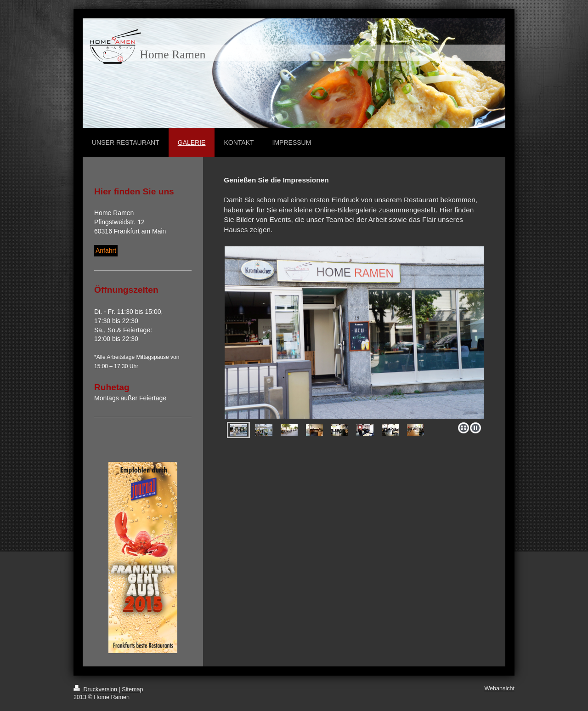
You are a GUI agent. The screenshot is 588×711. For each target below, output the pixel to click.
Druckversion (96, 689)
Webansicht (499, 688)
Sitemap (132, 689)
